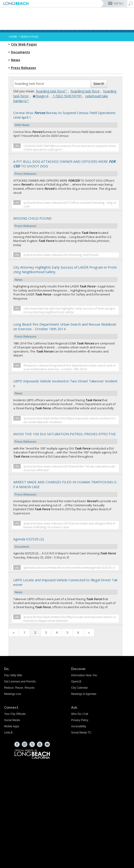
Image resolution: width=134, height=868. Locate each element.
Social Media (12, 720)
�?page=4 (40, 96)
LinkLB (8, 733)
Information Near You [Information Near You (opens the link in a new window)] (84, 675)
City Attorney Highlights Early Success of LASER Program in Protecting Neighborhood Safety (65, 274)
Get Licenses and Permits (20, 682)
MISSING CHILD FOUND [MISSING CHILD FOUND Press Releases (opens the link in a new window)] (65, 222)
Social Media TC (81, 733)
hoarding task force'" (52, 91)
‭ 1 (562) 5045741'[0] (67, 96)
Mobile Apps (12, 726)
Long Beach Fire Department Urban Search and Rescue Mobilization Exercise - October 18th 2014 (65, 331)
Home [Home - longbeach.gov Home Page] (13, 37)
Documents (21, 52)
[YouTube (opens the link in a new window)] (47, 744)
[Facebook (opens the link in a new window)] (17, 744)
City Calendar (80, 688)
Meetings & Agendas (84, 694)
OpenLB (76, 682)
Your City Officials (15, 714)
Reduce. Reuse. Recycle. (20, 688)
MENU (119, 3)
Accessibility (79, 726)
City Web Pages (24, 44)
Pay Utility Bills (13, 675)
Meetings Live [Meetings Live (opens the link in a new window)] (13, 694)
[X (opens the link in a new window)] (32, 744)
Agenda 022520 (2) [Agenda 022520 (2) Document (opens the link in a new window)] (65, 543)
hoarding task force (85, 91)
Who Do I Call (80, 714)
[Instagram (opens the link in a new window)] (25, 744)
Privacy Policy (80, 720)
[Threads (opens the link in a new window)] (40, 744)
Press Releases (24, 68)
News (16, 60)
